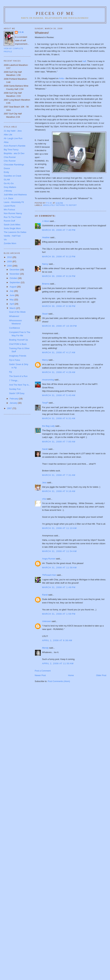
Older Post (101, 675)
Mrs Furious (9, 210)
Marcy (45, 360)
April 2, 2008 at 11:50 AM (58, 663)
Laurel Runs (10, 206)
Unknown (47, 621)
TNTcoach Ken (49, 575)
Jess (44, 483)
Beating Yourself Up (18, 340)
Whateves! (14, 316)
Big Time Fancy (11, 150)
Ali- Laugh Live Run (13, 138)
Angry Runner (49, 559)
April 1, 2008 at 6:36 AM (57, 640)
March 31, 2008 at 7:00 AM (59, 442)
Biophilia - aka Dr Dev (14, 153)
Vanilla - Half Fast (12, 236)
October (14, 278)
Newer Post (40, 675)
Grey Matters (10, 187)
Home (71, 675)
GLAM (7, 180)
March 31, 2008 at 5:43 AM (59, 395)
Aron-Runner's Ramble (15, 146)
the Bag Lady (49, 426)
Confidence (14, 328)
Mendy (45, 648)
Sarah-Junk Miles (12, 225)
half (84, 61)
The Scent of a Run (18, 376)
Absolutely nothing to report (60, 205)
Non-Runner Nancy (13, 213)
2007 (10, 408)
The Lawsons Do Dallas (15, 232)
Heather (46, 237)
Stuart (45, 314)
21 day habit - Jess (13, 131)
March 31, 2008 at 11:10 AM (60, 528)
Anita (62, 78)
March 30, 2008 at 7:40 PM (59, 230)
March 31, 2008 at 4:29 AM (59, 372)
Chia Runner (10, 157)
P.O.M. (21, 32)
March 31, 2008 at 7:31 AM (59, 475)
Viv (5, 240)
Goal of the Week (17, 312)
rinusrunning (48, 380)
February (14, 399)
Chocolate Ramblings (14, 165)
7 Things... (14, 380)
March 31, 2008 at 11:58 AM (60, 568)
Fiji (10, 372)
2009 (10, 261)
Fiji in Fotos (14, 360)
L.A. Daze (8, 198)
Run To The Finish (12, 217)
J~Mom (46, 221)
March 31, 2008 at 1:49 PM (59, 587)
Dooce (7, 168)
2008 (10, 266)
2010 (10, 257)
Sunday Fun (15, 389)
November (15, 274)
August (13, 287)
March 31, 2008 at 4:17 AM (59, 352)
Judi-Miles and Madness (15, 195)
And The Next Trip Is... (20, 385)
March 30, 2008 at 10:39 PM (60, 326)
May (12, 300)
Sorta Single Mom (12, 228)
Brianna (46, 284)
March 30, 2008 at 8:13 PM (59, 257)
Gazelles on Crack (12, 176)
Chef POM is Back (18, 344)
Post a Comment (43, 671)
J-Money (8, 191)
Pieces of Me (55, 13)
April (12, 304)
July (12, 291)
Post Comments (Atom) (59, 681)
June (12, 295)
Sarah (45, 449)
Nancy (45, 264)
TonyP (45, 403)
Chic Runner (10, 161)
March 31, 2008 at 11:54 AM (60, 551)
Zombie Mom (10, 243)
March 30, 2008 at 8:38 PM (59, 306)
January (14, 403)
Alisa (6, 142)
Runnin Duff (9, 221)
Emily (6, 172)
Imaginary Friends (18, 356)
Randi (45, 595)
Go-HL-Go (9, 183)
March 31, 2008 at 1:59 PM (59, 614)
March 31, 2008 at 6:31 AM (59, 418)
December (15, 270)
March (13, 308)
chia (44, 499)
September (15, 282)
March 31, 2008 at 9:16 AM (59, 491)
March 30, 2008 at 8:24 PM (59, 276)
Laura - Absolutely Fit (14, 202)
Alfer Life (8, 135)
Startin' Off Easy (17, 393)
